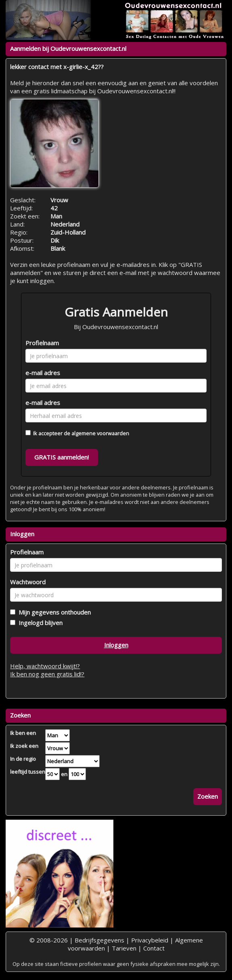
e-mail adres (43, 373)
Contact (154, 948)
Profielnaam (42, 343)
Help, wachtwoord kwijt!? (45, 666)
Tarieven (124, 948)
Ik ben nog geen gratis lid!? (47, 674)
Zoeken (208, 796)
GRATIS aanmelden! (62, 457)
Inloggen (116, 645)
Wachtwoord (28, 582)
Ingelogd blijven (39, 623)
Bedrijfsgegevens (99, 940)
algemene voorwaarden (100, 433)
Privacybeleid (150, 940)
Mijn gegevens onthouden (53, 612)
